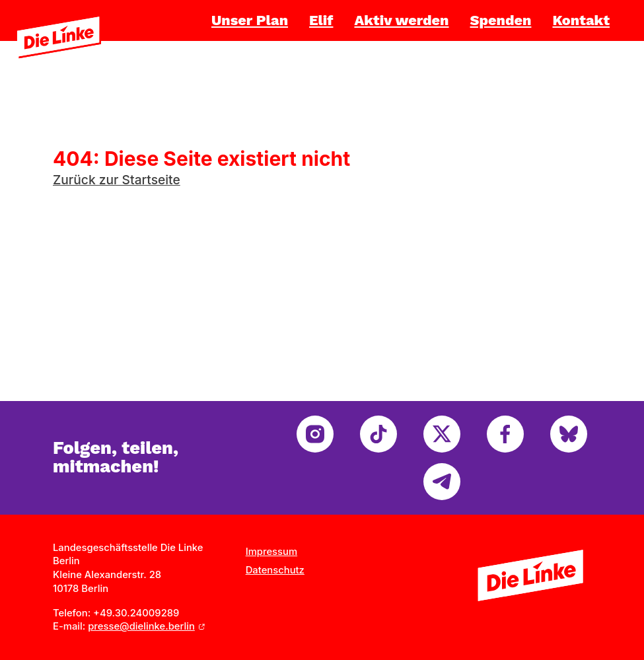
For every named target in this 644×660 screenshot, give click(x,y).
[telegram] (442, 482)
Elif (321, 20)
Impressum (271, 552)
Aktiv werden (401, 20)
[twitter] (442, 434)
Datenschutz (275, 570)
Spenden (501, 20)
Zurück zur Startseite (117, 180)
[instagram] (315, 434)
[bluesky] (569, 434)
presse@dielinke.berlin (141, 626)
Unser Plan (250, 20)
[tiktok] (378, 434)
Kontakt (581, 20)
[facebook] (505, 434)
